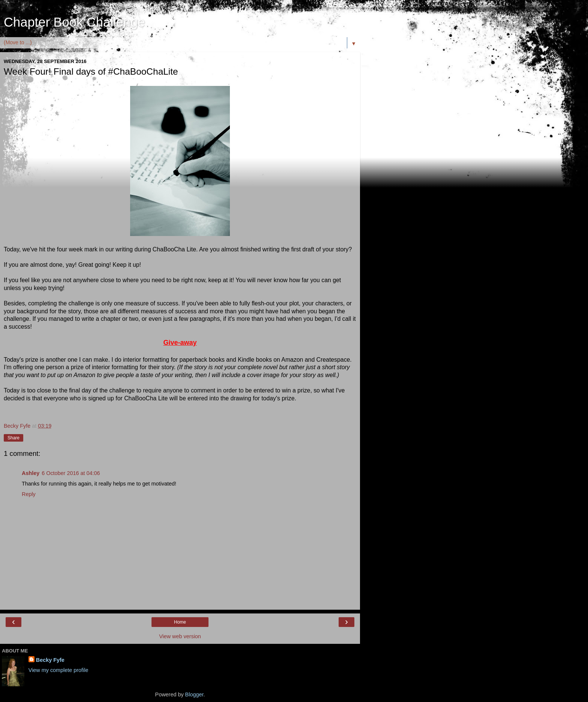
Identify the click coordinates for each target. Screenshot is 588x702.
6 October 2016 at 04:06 (71, 473)
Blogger (194, 694)
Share (13, 438)
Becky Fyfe (50, 660)
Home (180, 622)
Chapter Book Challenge (74, 22)
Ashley (31, 473)
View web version (180, 636)
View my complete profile (58, 670)
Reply (29, 494)
